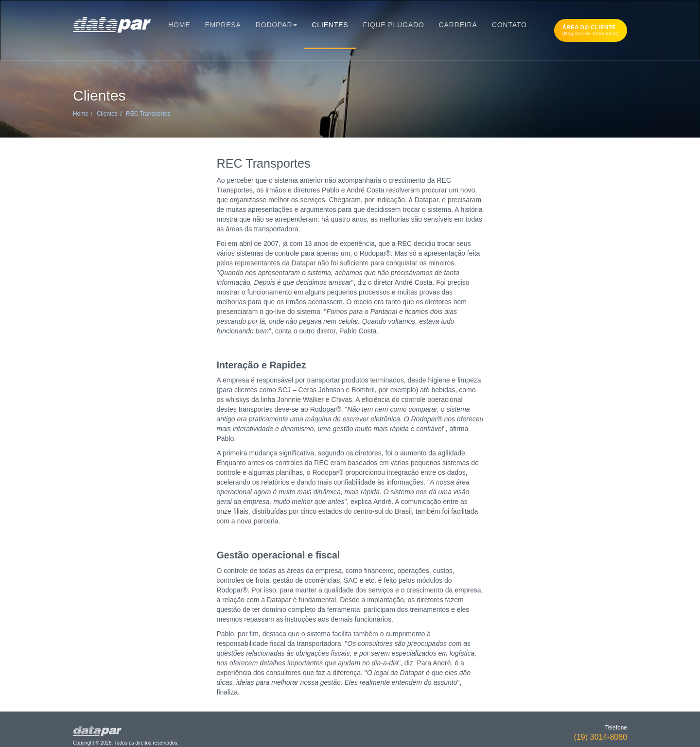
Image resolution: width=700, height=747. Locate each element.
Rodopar (277, 25)
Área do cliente (591, 30)
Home (179, 25)
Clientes (330, 25)
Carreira (458, 25)
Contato (509, 25)
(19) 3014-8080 (601, 737)
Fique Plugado (394, 25)
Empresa (223, 25)
